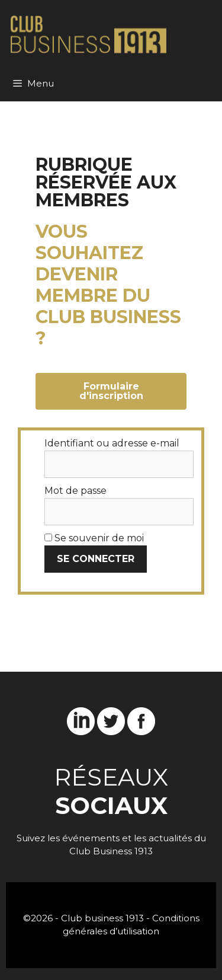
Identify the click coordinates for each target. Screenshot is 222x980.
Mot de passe (75, 491)
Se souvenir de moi (94, 538)
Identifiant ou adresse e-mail (112, 443)
